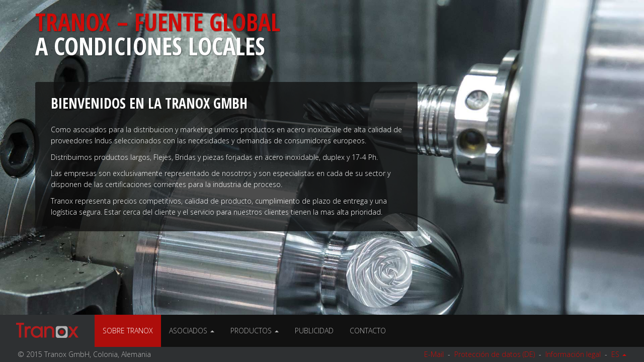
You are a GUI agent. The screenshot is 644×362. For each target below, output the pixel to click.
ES (619, 354)
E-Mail (434, 354)
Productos (255, 331)
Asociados (192, 331)
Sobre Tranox (128, 331)
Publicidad (314, 331)
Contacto (368, 331)
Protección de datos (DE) (495, 354)
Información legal (573, 354)
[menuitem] (255, 331)
